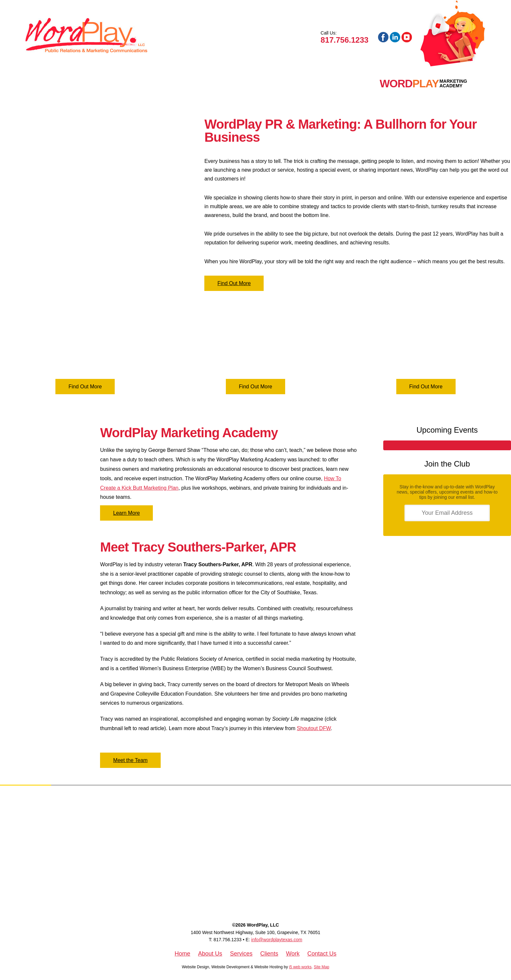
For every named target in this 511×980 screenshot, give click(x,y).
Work (185, 84)
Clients (152, 84)
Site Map (321, 967)
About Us (210, 954)
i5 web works (300, 967)
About (75, 84)
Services (112, 84)
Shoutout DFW (314, 728)
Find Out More (234, 283)
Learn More (126, 513)
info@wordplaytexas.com (277, 940)
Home (45, 84)
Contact (220, 84)
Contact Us (322, 954)
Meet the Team (130, 760)
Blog (255, 84)
